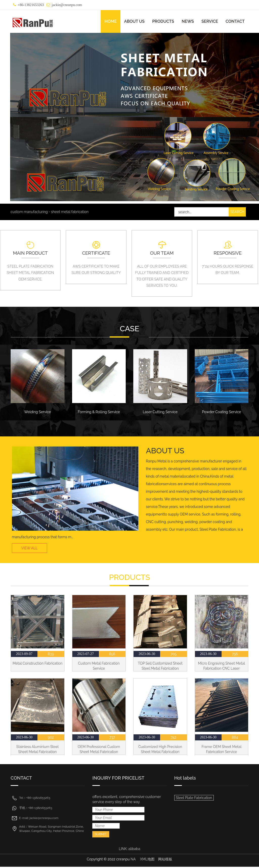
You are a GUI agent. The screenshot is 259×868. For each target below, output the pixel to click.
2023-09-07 (24, 655)
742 (174, 738)
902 (51, 738)
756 (235, 655)
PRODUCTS (163, 21)
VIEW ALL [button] (29, 549)
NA (133, 860)
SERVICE (210, 21)
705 (174, 655)
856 (112, 655)
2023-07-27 (85, 655)
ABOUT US (134, 21)
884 (235, 738)
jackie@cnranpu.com (67, 5)
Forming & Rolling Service (99, 412)
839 (51, 655)
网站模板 (165, 860)
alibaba (134, 850)
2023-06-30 (147, 655)
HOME (111, 21)
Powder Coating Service (222, 412)
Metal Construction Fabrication (38, 664)
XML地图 (147, 860)
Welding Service (37, 412)
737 (112, 738)
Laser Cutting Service (160, 412)
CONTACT (235, 21)
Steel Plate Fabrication (194, 799)
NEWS (188, 21)
